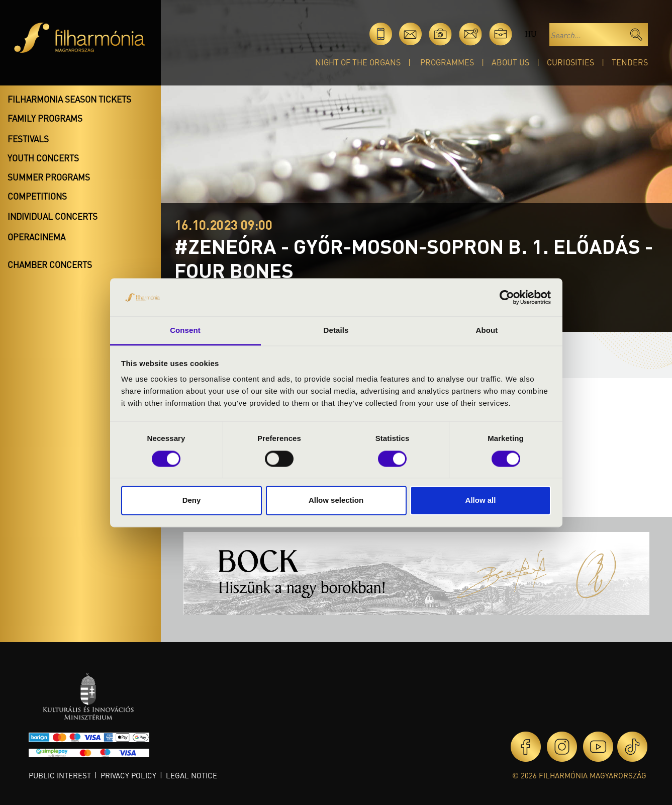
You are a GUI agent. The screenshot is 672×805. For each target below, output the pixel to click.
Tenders (630, 62)
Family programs (45, 118)
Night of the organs (358, 62)
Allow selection (336, 501)
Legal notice (191, 775)
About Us (510, 62)
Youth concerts (43, 158)
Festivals (28, 139)
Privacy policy (128, 775)
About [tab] (487, 331)
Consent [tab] (185, 331)
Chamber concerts (50, 264)
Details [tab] (336, 331)
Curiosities (570, 62)
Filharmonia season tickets (69, 99)
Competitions (37, 196)
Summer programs (49, 177)
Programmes (447, 62)
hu (531, 34)
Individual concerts (53, 216)
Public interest (60, 775)
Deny (192, 501)
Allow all (481, 501)
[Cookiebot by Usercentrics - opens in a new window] (507, 297)
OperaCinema (36, 237)
